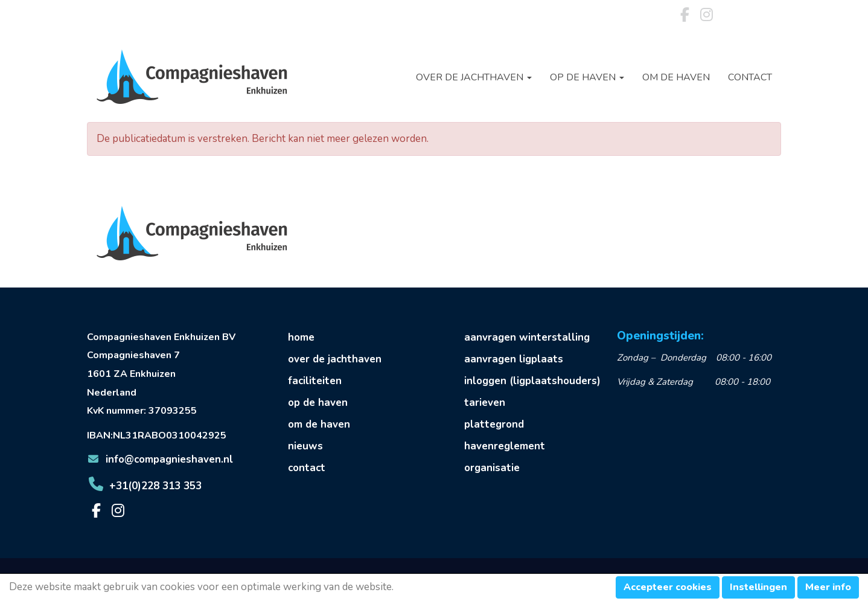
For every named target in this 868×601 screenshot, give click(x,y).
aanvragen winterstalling (527, 337)
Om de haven (676, 77)
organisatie (492, 468)
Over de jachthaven (474, 77)
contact (307, 468)
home (301, 337)
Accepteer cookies (668, 587)
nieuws (305, 446)
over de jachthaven (335, 359)
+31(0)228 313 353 (144, 486)
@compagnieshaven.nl (160, 459)
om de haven (319, 424)
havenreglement (505, 446)
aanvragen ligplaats (514, 359)
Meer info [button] (828, 587)
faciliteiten (315, 381)
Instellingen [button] (758, 587)
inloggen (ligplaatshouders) (532, 381)
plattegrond (494, 424)
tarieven (485, 403)
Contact (750, 77)
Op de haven (587, 77)
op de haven (318, 403)
